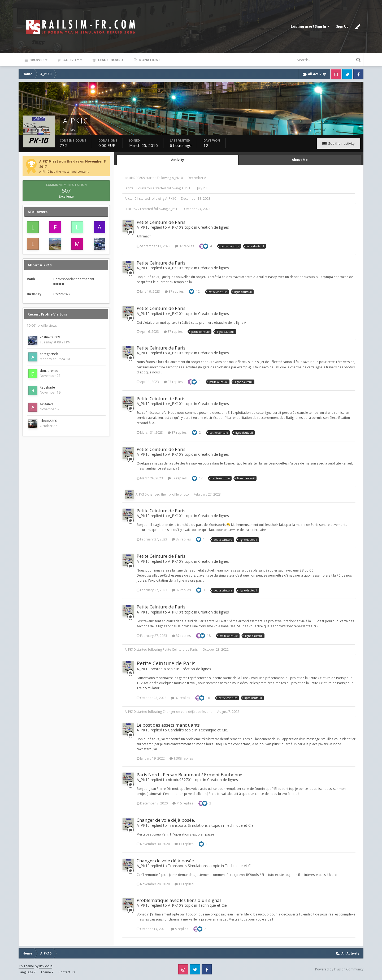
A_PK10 (177, 178)
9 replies (180, 929)
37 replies (185, 246)
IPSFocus (46, 966)
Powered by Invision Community (339, 969)
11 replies (184, 844)
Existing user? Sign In (310, 26)
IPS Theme (26, 966)
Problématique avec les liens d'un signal (179, 900)
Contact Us (67, 972)
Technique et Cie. (213, 730)
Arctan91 (131, 199)
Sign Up (342, 26)
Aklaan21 (47, 404)
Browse (38, 60)
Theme (47, 972)
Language (27, 972)
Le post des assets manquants (168, 725)
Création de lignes (214, 227)
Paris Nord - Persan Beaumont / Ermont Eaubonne (189, 775)
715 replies (183, 803)
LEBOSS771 (133, 209)
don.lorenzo (49, 371)
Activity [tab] (178, 160)
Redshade (47, 387)
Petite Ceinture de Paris (161, 222)
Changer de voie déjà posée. (184, 712)
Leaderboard (110, 60)
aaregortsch (49, 354)
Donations (149, 60)
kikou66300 (48, 421)
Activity (72, 60)
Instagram (336, 74)
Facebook (358, 74)
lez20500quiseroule (140, 188)
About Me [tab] (300, 160)
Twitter (347, 74)
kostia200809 (50, 337)
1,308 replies (181, 758)
